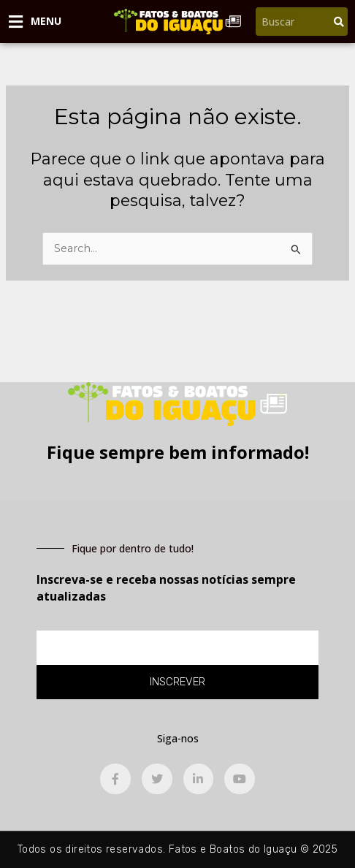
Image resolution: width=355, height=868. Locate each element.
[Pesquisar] (339, 22)
